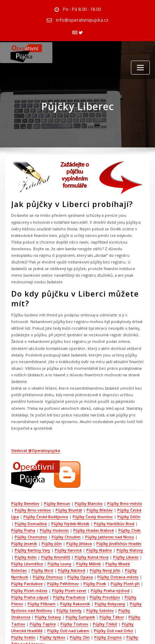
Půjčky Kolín (22, 530)
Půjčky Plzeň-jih (123, 555)
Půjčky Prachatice (55, 568)
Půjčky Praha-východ (108, 561)
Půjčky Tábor (86, 587)
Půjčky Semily (51, 581)
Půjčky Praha (23, 505)
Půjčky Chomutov (27, 511)
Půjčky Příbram (25, 574)
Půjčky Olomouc (47, 549)
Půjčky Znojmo (80, 606)
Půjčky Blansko (87, 479)
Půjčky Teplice (24, 593)
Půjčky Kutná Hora (86, 530)
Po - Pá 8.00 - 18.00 (82, 9)
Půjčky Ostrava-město (116, 549)
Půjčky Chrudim (62, 511)
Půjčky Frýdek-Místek (66, 498)
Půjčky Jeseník (24, 517)
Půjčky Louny (58, 536)
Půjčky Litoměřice (27, 536)
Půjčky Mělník (87, 536)
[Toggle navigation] (140, 66)
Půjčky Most (41, 543)
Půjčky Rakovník (58, 574)
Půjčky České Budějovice (45, 492)
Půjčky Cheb (127, 505)
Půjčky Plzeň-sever (68, 561)
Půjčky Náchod (70, 543)
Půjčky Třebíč (85, 593)
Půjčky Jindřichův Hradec (116, 517)
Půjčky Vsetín (131, 600)
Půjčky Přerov (122, 568)
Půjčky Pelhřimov (62, 555)
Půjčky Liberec (120, 530)
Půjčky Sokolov (82, 581)
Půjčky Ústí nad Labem (51, 600)
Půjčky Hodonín (53, 505)
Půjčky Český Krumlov (91, 492)
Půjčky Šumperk (56, 587)
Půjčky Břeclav (94, 485)
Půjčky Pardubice (27, 555)
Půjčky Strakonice (115, 581)
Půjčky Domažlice (27, 498)
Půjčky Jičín (51, 517)
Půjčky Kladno (94, 523)
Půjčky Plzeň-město (29, 561)
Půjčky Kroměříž (51, 530)
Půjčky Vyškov (26, 606)
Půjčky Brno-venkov (29, 485)
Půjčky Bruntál (64, 485)
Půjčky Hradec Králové (92, 505)
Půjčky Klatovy (124, 523)
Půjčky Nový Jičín (103, 543)
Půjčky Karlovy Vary (29, 523)
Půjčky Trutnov (55, 593)
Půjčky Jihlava (77, 517)
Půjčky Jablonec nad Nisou (104, 511)
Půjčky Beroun (56, 479)
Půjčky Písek (93, 555)
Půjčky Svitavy (24, 587)
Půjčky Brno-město (122, 479)
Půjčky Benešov (25, 479)
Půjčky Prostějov (90, 568)
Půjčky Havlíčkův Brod (109, 498)
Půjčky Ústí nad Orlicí (96, 600)
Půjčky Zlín (53, 606)
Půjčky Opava (78, 549)
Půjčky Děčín (126, 492)
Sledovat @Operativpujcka (35, 427)
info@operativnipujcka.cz (82, 19)
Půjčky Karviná (64, 523)
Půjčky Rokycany (92, 574)
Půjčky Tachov (116, 587)
